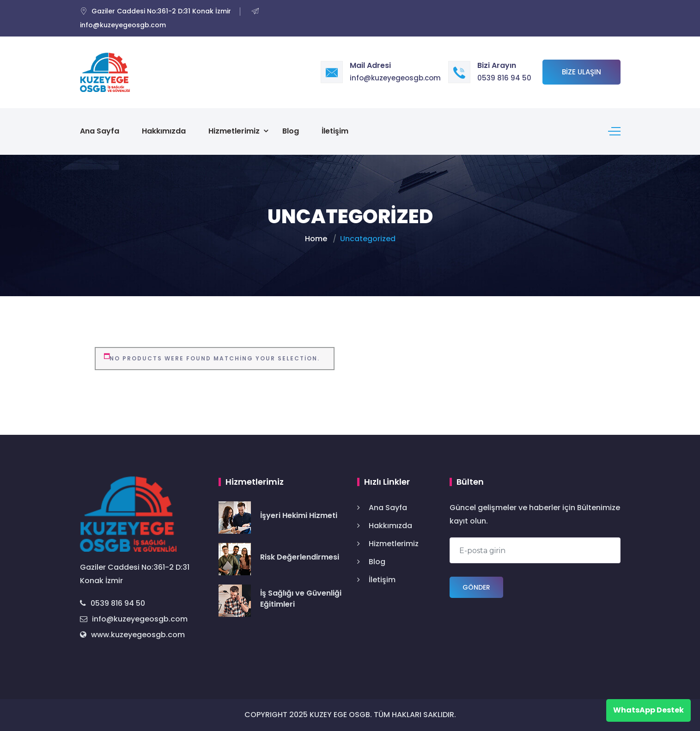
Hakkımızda (164, 131)
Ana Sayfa (100, 131)
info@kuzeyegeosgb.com (395, 78)
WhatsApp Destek (648, 710)
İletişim (335, 131)
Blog (291, 131)
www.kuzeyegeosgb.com (132, 635)
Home (316, 239)
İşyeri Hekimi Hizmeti (299, 515)
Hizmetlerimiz (234, 131)
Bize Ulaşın (581, 72)
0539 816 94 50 (504, 78)
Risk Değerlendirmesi (300, 557)
